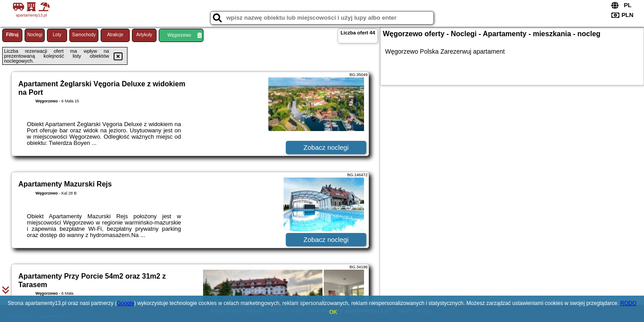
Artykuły (144, 35)
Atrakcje (115, 35)
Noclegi (35, 35)
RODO (628, 303)
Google (125, 303)
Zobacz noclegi (326, 147)
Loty (57, 35)
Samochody (84, 35)
